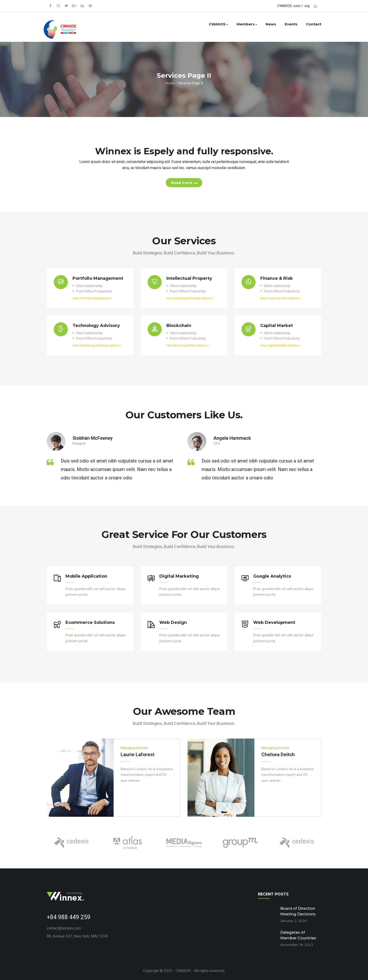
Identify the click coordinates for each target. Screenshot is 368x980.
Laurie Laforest (138, 753)
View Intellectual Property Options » (190, 299)
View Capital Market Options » (280, 346)
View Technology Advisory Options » (97, 346)
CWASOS (218, 24)
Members (247, 24)
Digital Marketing (179, 577)
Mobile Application (86, 577)
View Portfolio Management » (92, 299)
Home (170, 83)
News (271, 24)
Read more (182, 183)
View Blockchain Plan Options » (188, 346)
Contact (314, 24)
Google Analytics (272, 577)
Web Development (274, 622)
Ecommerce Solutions (90, 622)
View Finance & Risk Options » (281, 299)
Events (291, 24)
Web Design (173, 622)
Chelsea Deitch (278, 753)
